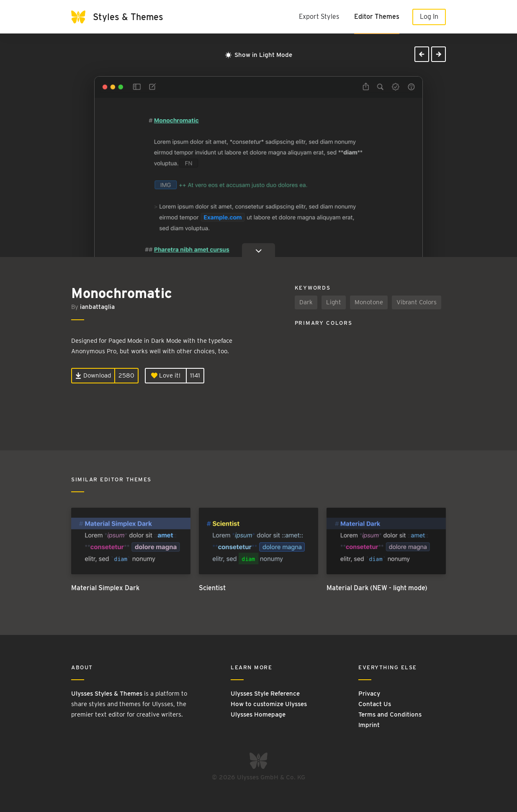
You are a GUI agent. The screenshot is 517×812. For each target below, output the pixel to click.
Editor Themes (377, 17)
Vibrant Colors (417, 302)
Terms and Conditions (390, 714)
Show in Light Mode (259, 55)
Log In (429, 17)
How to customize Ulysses (269, 704)
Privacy (369, 694)
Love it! (166, 375)
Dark (306, 302)
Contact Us (375, 704)
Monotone (369, 302)
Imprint (369, 725)
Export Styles (319, 17)
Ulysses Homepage (258, 714)
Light (334, 302)
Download (93, 375)
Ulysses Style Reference (265, 694)
